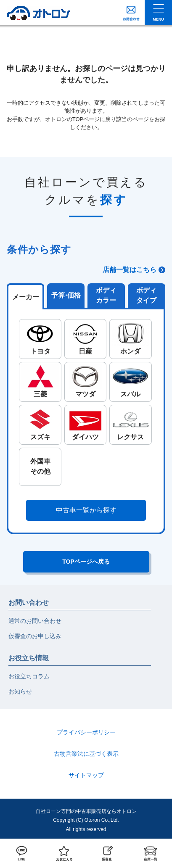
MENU (158, 19)
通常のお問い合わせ (35, 621)
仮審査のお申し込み (35, 636)
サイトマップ (86, 775)
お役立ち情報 (29, 658)
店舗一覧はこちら (130, 270)
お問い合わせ (29, 603)
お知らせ (20, 691)
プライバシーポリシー (86, 732)
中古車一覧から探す (86, 510)
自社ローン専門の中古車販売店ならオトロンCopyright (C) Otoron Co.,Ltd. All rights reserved (86, 820)
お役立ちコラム (29, 676)
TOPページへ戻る (86, 562)
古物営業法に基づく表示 (86, 754)
